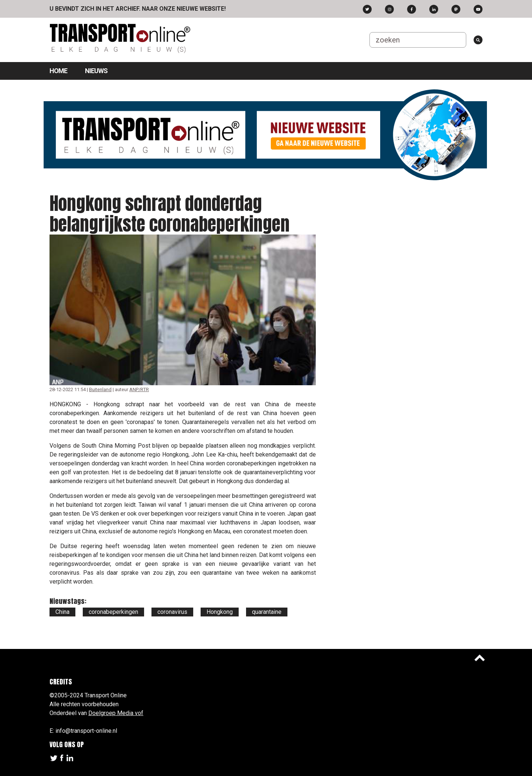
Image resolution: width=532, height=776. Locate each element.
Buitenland (100, 389)
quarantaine (267, 612)
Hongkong (220, 612)
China (62, 612)
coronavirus (172, 612)
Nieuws (96, 71)
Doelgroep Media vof (116, 713)
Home (58, 71)
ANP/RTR (139, 389)
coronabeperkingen (113, 612)
